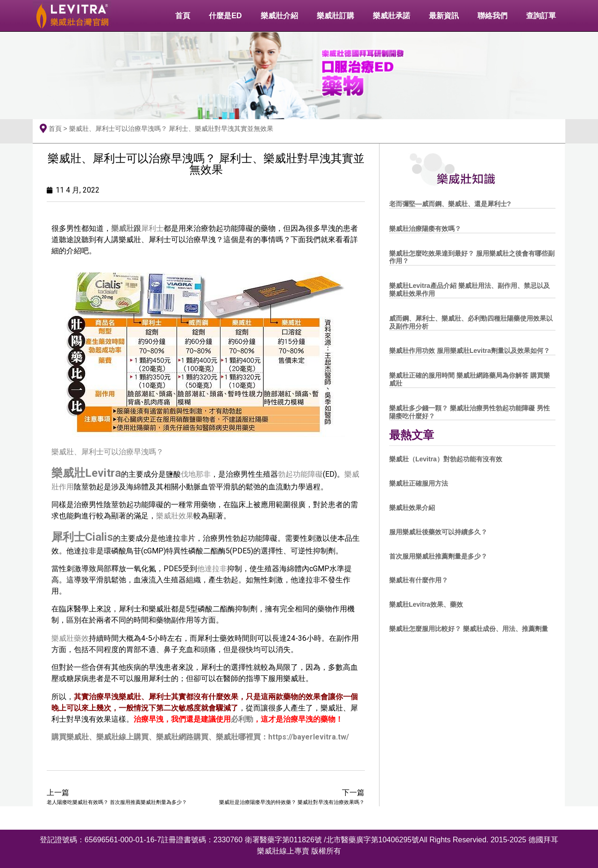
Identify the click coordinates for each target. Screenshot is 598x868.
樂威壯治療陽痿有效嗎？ (425, 229)
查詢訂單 (541, 16)
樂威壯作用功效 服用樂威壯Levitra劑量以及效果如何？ (470, 351)
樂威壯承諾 (392, 16)
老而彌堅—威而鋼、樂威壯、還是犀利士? (450, 204)
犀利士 (152, 228)
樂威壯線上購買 (122, 737)
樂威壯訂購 (335, 16)
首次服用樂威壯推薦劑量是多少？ (438, 556)
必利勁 (242, 719)
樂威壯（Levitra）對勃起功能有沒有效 (446, 459)
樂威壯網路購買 (182, 737)
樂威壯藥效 (70, 638)
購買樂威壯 (70, 737)
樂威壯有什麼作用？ (419, 580)
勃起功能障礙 (300, 474)
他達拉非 (212, 569)
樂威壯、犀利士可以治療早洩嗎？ (107, 452)
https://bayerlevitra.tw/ (309, 737)
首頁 (183, 16)
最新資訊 (444, 16)
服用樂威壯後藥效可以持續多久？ (438, 532)
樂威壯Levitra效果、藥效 (426, 604)
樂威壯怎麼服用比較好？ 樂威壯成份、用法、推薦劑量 (469, 629)
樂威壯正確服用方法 (419, 483)
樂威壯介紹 (279, 16)
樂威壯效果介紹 (412, 508)
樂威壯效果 (175, 516)
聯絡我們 (492, 16)
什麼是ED (225, 16)
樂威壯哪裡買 (238, 737)
